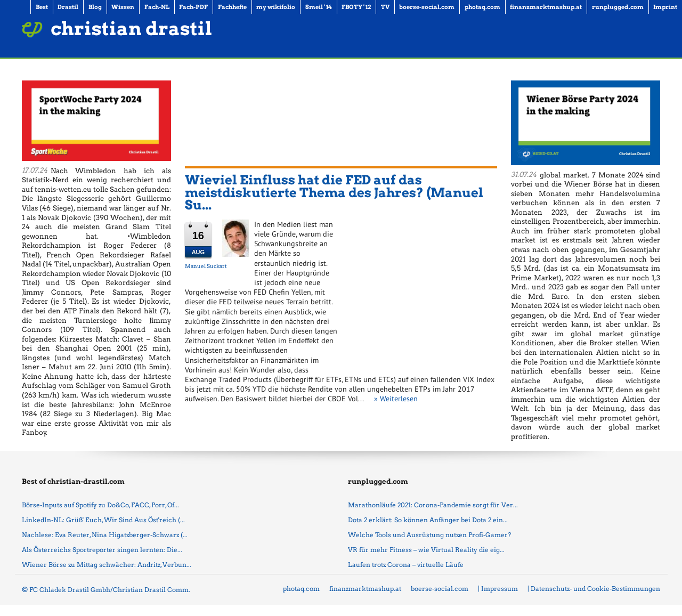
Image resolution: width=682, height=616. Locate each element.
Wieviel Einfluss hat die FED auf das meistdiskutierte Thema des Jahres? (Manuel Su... (334, 192)
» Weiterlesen (396, 399)
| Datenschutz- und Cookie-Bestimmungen (594, 589)
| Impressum (498, 589)
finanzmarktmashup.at (365, 589)
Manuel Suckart (206, 266)
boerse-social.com (440, 589)
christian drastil (131, 29)
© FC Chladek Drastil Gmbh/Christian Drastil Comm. (106, 590)
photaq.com (301, 589)
